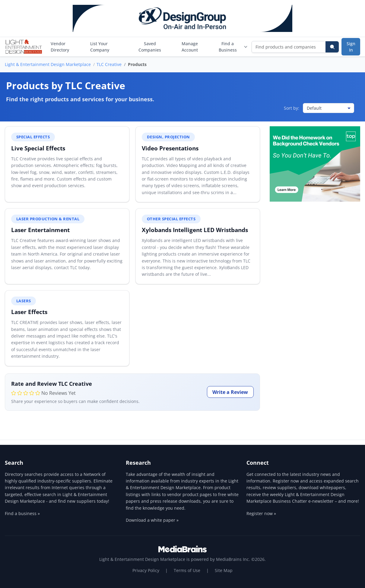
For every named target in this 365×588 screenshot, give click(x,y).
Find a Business (233, 47)
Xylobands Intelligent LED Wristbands (195, 230)
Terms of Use (187, 570)
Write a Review (230, 392)
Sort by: (292, 108)
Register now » (261, 513)
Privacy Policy (146, 570)
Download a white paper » (152, 520)
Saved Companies (150, 47)
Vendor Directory (60, 47)
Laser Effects (29, 312)
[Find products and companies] (289, 47)
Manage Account (190, 47)
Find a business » (22, 513)
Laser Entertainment (40, 230)
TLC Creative (109, 64)
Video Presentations (170, 148)
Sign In (351, 47)
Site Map (224, 570)
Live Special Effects (38, 148)
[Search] (332, 47)
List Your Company (100, 47)
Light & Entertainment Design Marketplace (48, 64)
